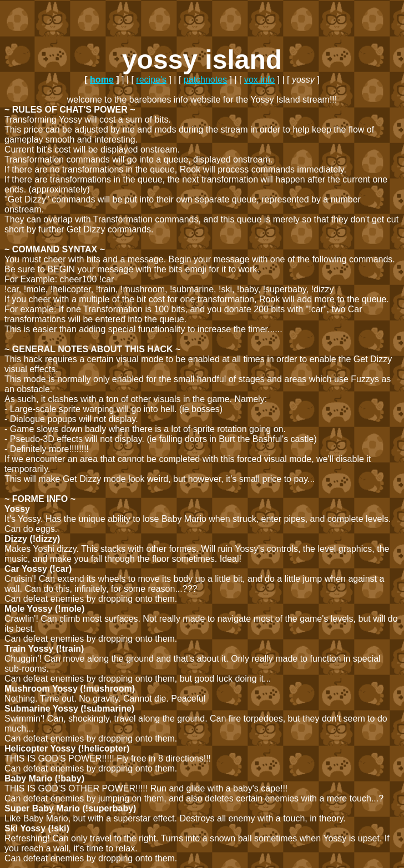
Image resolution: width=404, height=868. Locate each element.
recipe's (151, 80)
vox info (259, 80)
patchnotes (205, 80)
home (102, 80)
